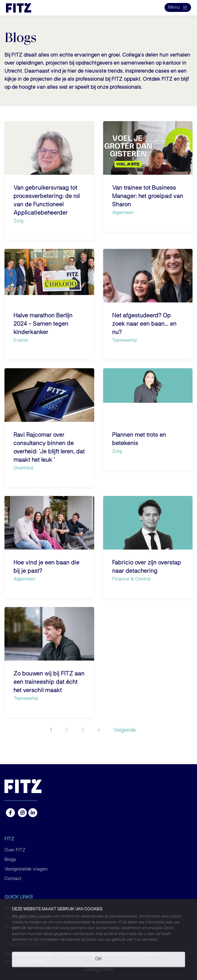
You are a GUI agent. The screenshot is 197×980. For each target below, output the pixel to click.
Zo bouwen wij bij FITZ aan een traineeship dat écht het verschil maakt (49, 682)
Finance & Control (131, 579)
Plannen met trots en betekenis (139, 439)
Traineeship (124, 340)
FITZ (9, 839)
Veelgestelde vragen (26, 869)
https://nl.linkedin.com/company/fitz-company (33, 813)
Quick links (19, 897)
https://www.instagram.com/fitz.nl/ (22, 813)
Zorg (18, 221)
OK (99, 959)
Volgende (124, 730)
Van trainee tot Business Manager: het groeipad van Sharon (148, 196)
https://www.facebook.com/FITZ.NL (10, 813)
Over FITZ (15, 850)
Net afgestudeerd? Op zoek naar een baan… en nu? (144, 324)
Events (21, 340)
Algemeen (123, 213)
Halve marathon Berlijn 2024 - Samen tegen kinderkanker (43, 324)
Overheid (23, 468)
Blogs (10, 860)
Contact (13, 879)
